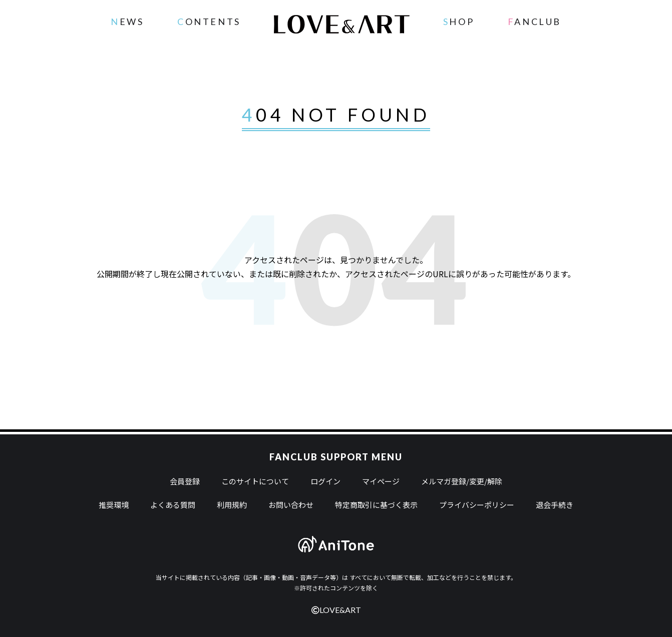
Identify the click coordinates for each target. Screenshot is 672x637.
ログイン (325, 481)
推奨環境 (114, 505)
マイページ (381, 481)
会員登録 (185, 481)
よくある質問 (173, 505)
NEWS (127, 22)
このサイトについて (255, 481)
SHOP (459, 22)
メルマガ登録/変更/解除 (462, 481)
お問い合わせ (291, 505)
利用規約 (232, 505)
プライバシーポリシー (477, 505)
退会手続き (555, 505)
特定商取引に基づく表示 (376, 505)
